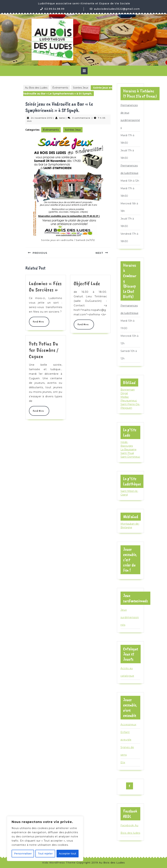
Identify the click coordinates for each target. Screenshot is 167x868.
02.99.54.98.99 (54, 9)
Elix (123, 762)
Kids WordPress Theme (59, 863)
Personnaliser (23, 854)
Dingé (124, 393)
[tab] (84, 71)
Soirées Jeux (81, 88)
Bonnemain (128, 390)
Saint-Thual (127, 453)
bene (62, 118)
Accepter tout (67, 854)
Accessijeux (128, 724)
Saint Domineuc (130, 457)
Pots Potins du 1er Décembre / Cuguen (44, 350)
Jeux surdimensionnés (130, 617)
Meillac (125, 397)
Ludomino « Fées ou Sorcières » (45, 286)
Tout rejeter (45, 854)
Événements (60, 88)
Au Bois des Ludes (36, 88)
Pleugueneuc (129, 401)
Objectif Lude (87, 283)
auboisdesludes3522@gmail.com (117, 9)
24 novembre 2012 (42, 118)
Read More (39, 322)
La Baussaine (129, 449)
